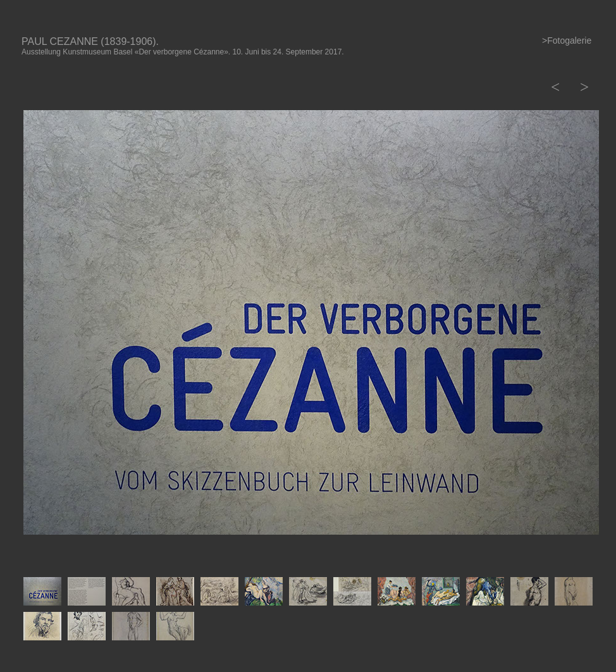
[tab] (42, 591)
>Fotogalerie (567, 40)
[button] (554, 87)
